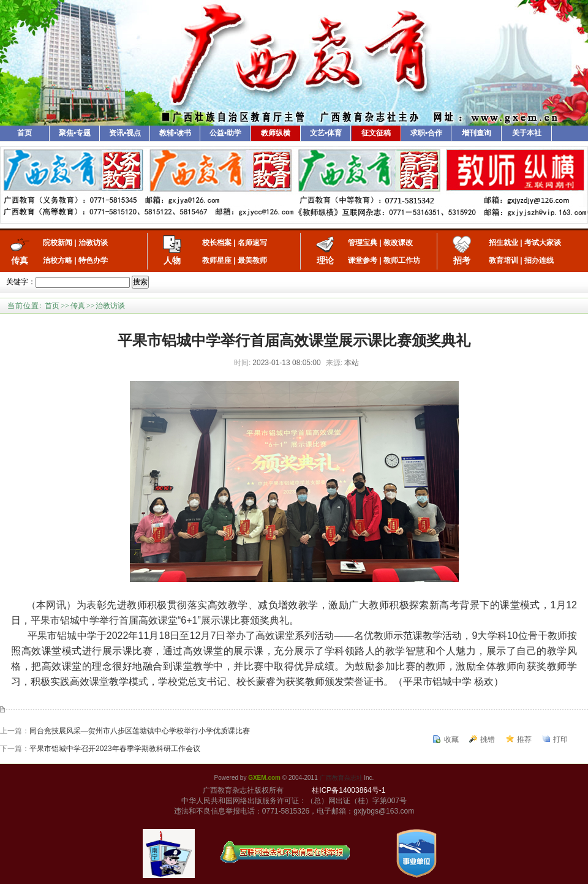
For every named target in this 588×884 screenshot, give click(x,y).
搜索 (140, 282)
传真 (20, 260)
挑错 (488, 739)
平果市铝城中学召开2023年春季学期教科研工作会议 (115, 749)
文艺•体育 (326, 133)
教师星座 (217, 260)
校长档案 (217, 243)
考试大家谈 (543, 243)
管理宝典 (363, 243)
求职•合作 (426, 133)
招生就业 (503, 243)
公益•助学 (225, 133)
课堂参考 (363, 260)
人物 (172, 260)
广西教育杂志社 (341, 778)
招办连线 (539, 260)
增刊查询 (477, 133)
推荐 (524, 739)
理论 (325, 260)
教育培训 (503, 260)
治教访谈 (93, 243)
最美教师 (252, 260)
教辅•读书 (175, 133)
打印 (560, 739)
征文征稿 (376, 133)
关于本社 (527, 133)
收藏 (451, 739)
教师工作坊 (402, 260)
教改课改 (398, 243)
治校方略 (58, 260)
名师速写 (252, 243)
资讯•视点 (125, 133)
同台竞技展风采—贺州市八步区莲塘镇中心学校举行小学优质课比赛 (140, 731)
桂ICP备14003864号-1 (349, 790)
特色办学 (93, 260)
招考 (462, 260)
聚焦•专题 (75, 133)
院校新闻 (58, 243)
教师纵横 (276, 133)
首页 (24, 133)
